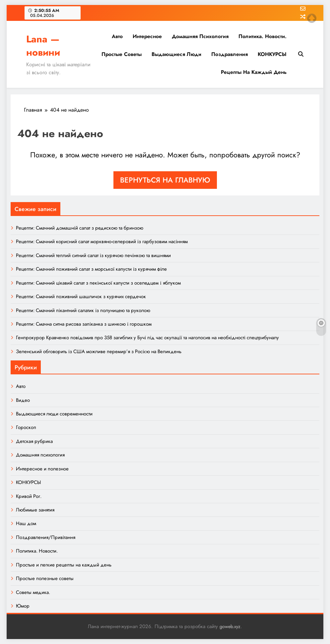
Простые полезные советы (45, 578)
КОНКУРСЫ (272, 54)
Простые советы (122, 54)
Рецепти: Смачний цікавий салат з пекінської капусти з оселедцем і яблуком (98, 283)
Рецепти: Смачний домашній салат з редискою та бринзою (80, 228)
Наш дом (26, 523)
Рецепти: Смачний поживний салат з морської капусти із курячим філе (91, 269)
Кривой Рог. (29, 496)
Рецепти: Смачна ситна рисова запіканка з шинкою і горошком (84, 324)
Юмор (23, 606)
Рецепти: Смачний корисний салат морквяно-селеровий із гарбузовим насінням (102, 241)
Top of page (312, 18)
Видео (23, 400)
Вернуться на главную (165, 180)
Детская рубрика (34, 441)
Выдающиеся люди (176, 54)
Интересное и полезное (42, 469)
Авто (117, 36)
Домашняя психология (200, 36)
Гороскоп (26, 427)
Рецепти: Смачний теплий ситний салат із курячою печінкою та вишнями (93, 255)
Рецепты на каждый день (254, 72)
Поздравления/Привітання (46, 537)
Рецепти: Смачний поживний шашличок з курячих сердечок (81, 296)
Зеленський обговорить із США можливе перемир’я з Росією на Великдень (99, 351)
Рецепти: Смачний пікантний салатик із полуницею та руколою (83, 310)
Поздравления (230, 54)
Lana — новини (43, 46)
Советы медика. (33, 592)
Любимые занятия (35, 510)
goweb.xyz (230, 626)
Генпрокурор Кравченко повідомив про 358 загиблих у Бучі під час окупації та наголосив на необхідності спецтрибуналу (147, 338)
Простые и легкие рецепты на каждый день (64, 565)
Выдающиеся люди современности (54, 414)
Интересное (147, 36)
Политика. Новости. (263, 36)
